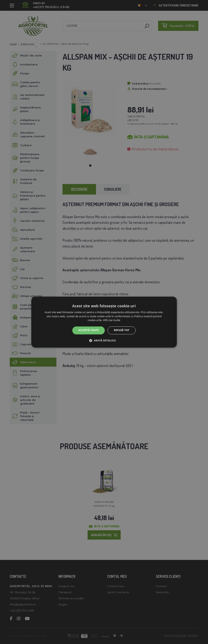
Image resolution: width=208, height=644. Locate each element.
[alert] (104, 322)
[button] (104, 340)
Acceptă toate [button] (89, 330)
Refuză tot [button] (122, 330)
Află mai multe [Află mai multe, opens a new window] (112, 320)
